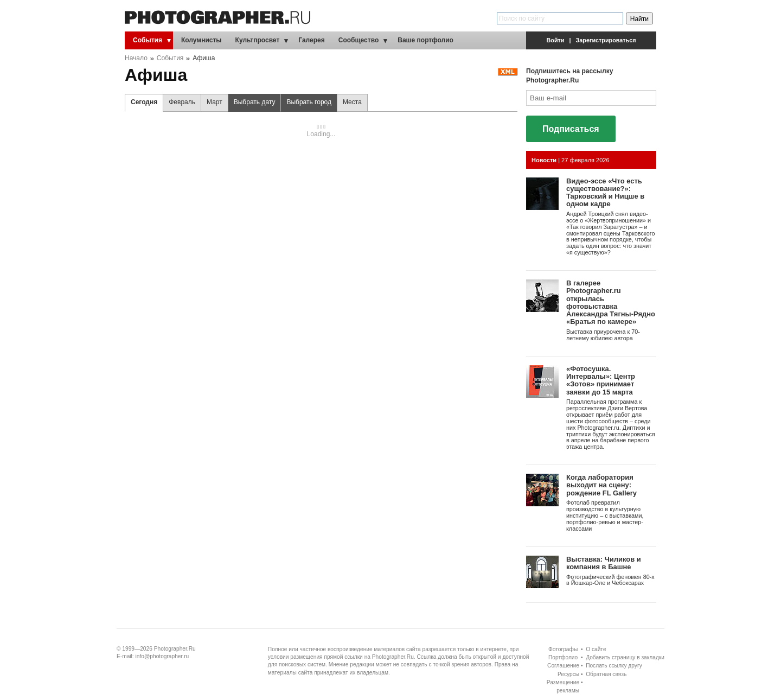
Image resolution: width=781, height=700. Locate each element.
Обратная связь (606, 674)
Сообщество (359, 40)
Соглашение (563, 666)
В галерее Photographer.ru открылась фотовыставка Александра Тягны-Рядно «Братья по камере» (611, 302)
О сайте (596, 649)
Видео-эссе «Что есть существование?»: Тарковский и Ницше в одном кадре (605, 193)
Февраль (182, 102)
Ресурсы (568, 674)
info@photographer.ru (162, 656)
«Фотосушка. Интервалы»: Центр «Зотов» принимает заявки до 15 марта (601, 380)
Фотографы (563, 649)
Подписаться (571, 129)
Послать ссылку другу (614, 666)
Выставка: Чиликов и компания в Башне (604, 563)
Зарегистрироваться (606, 40)
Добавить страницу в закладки (625, 657)
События (148, 40)
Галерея (311, 40)
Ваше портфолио (425, 40)
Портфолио (563, 657)
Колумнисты (201, 40)
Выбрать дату (252, 105)
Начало (136, 58)
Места (352, 102)
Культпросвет (258, 40)
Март (215, 102)
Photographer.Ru (175, 649)
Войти (556, 40)
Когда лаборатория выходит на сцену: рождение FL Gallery (601, 485)
